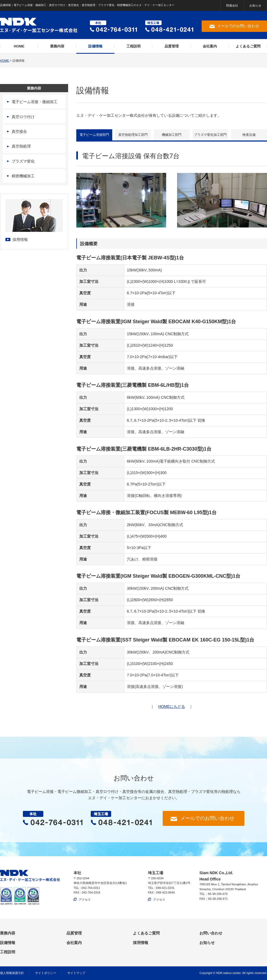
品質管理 (172, 46)
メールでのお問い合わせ (238, 26)
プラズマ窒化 (23, 161)
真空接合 (19, 131)
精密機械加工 (23, 176)
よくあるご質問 (248, 46)
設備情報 (95, 46)
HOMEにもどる (172, 706)
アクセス (85, 900)
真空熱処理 (21, 146)
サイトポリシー (46, 973)
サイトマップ (76, 973)
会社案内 (210, 46)
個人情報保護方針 (12, 973)
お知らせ (255, 5)
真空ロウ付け (23, 117)
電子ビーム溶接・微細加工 (35, 102)
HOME (19, 46)
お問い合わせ (211, 933)
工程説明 (133, 46)
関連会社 (232, 5)
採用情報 (20, 239)
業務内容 (57, 46)
